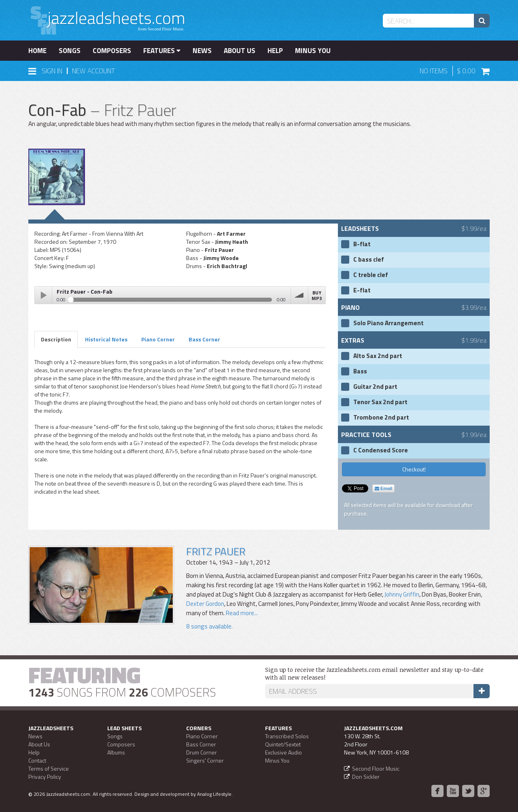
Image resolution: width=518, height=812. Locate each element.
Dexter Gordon (205, 604)
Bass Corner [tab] (204, 339)
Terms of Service (49, 768)
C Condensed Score (381, 450)
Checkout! (414, 469)
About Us (240, 51)
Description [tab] (56, 339)
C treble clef (371, 275)
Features (162, 51)
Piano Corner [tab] (158, 339)
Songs (70, 51)
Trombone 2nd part (381, 418)
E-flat (362, 290)
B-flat (362, 244)
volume (299, 295)
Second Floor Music (376, 768)
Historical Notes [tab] (106, 339)
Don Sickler (366, 777)
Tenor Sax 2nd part (380, 402)
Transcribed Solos (287, 736)
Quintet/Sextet (283, 744)
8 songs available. (209, 626)
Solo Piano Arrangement (388, 323)
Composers (112, 51)
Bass (360, 371)
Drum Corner (202, 752)
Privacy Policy (45, 777)
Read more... (242, 613)
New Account (93, 71)
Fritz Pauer (216, 551)
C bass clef (369, 260)
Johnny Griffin (402, 594)
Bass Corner (201, 744)
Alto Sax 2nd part (378, 356)
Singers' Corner (205, 760)
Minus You (313, 51)
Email (383, 488)
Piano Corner (202, 736)
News (202, 51)
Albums (116, 752)
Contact (37, 760)
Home (37, 51)
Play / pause (43, 295)
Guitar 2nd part (375, 387)
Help (275, 51)
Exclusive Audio (283, 752)
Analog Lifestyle (214, 794)
